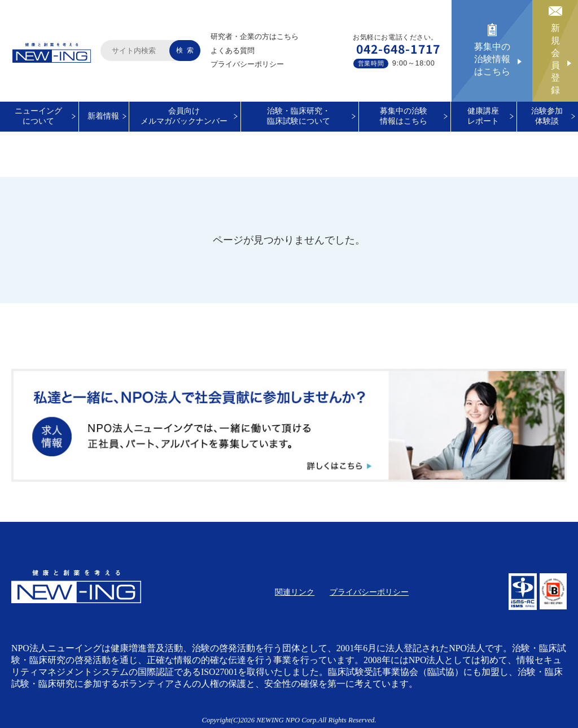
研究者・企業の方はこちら (255, 36)
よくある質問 (233, 51)
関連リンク (295, 592)
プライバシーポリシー (247, 64)
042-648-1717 (398, 49)
